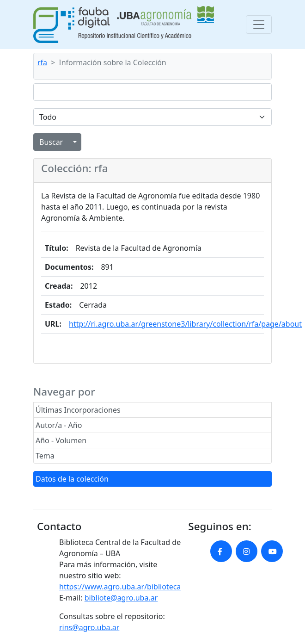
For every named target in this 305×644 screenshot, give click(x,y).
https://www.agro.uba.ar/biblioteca (120, 587)
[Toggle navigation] (259, 25)
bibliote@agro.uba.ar (121, 598)
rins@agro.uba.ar (89, 627)
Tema (45, 456)
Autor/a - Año (59, 425)
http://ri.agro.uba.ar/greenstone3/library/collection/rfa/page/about (185, 324)
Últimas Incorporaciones (78, 410)
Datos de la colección (72, 479)
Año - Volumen (61, 440)
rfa (42, 62)
